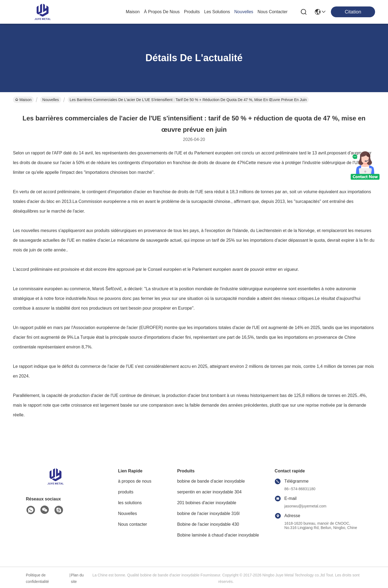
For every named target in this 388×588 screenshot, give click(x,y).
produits (192, 12)
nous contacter (273, 12)
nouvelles (244, 12)
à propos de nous (162, 12)
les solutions (217, 12)
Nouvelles (51, 100)
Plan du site (77, 578)
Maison (133, 12)
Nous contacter (133, 524)
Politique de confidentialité (37, 578)
